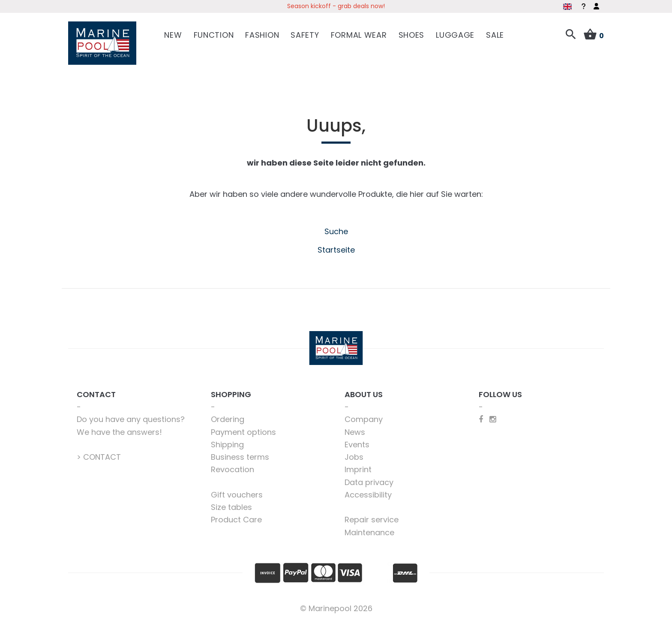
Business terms (240, 457)
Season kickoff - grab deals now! (336, 6)
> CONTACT (99, 457)
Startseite (336, 250)
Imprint (358, 469)
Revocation (232, 469)
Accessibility (368, 495)
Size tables (231, 507)
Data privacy (369, 482)
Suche (336, 231)
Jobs (354, 457)
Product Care (236, 520)
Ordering (228, 419)
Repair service (372, 520)
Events (357, 445)
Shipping (227, 445)
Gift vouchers (237, 495)
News (355, 432)
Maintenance (369, 532)
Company (364, 419)
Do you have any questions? (131, 419)
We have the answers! (119, 432)
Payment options (243, 432)
